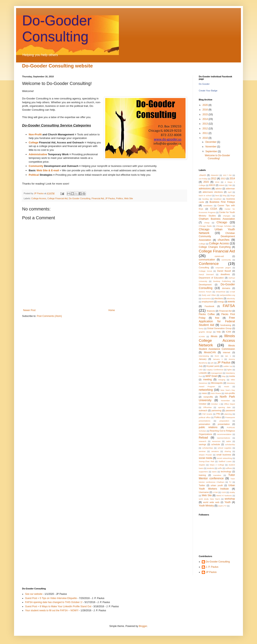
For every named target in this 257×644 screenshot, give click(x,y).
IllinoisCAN (210, 352)
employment (208, 302)
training (202, 475)
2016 (206, 110)
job (212, 363)
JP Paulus (39, 193)
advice (219, 189)
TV (230, 482)
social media (206, 458)
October (203, 404)
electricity (231, 299)
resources (216, 441)
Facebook (210, 306)
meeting (208, 380)
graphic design (205, 332)
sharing (228, 451)
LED (201, 370)
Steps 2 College (217, 465)
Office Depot (229, 404)
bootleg (205, 199)
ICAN (228, 332)
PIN (218, 414)
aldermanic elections (213, 192)
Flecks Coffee (207, 314)
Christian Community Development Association (217, 237)
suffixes (229, 468)
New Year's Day (228, 390)
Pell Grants (207, 414)
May (224, 376)
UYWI (215, 492)
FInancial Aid (98, 198)
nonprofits (208, 397)
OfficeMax (208, 407)
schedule (216, 444)
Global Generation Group (219, 328)
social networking (224, 458)
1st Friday (203, 179)
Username (204, 492)
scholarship (230, 444)
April (230, 192)
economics (206, 299)
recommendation (224, 434)
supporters (203, 472)
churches (223, 240)
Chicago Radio (205, 226)
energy (221, 302)
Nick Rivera (216, 393)
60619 (212, 185)
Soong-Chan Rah (207, 461)
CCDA (214, 209)
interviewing (204, 356)
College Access (39, 198)
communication (207, 260)
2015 (206, 114)
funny (201, 328)
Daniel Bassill (224, 271)
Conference (209, 264)
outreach (203, 410)
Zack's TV (222, 506)
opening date (224, 407)
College (202, 244)
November (211, 147)
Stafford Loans (225, 461)
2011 (206, 133)
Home (112, 310)
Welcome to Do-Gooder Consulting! (217, 157)
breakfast (218, 199)
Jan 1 (228, 356)
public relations (208, 427)
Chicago (222, 222)
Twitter (202, 485)
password (230, 410)
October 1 (215, 404)
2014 (206, 119)
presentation (224, 424)
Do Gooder (204, 84)
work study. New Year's (209, 499)
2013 (206, 124)
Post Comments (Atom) (49, 316)
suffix (220, 468)
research (202, 441)
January (203, 359)
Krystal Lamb (213, 366)
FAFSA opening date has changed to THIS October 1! (54, 602)
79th (230, 185)
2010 (206, 138)
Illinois (214, 336)
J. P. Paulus (212, 567)
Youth (227, 502)
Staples (202, 465)
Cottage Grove (205, 271)
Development (205, 285)
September (212, 151)
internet (226, 352)
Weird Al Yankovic (224, 496)
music (227, 386)
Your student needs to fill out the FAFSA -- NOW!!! (52, 610)
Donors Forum (205, 292)
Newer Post (29, 310)
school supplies (225, 448)
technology (226, 472)
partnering (217, 410)
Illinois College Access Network (217, 340)
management (217, 373)
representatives (223, 438)
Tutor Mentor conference (217, 477)
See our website (34, 594)
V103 (224, 492)
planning (228, 414)
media (232, 376)
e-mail (232, 292)
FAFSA (229, 306)
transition (217, 475)
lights (229, 370)
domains (226, 288)
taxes (214, 472)
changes (227, 216)
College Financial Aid (58, 198)
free (217, 318)
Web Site (128, 198)
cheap (207, 223)
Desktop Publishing (222, 281)
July (201, 366)
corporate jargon (223, 268)
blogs (233, 195)
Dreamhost (221, 292)
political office (205, 417)
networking (206, 390)
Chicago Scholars (224, 226)
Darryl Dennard (206, 274)
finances (211, 311)
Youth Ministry (206, 506)
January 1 (218, 359)
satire (228, 441)
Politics (119, 198)
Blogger (143, 626)
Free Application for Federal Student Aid (217, 321)
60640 (222, 185)
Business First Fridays (222, 202)
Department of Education (211, 278)
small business (224, 455)
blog (225, 195)
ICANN (202, 336)
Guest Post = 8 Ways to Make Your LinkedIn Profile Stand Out (58, 606)
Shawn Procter (205, 455)
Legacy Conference (215, 370)
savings (202, 444)
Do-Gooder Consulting (80, 198)
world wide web (211, 502)
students (210, 468)
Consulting (204, 267)
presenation (204, 424)
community (226, 260)
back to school (205, 195)
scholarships (208, 448)
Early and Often (209, 295)
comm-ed (219, 256)
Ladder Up (228, 366)
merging (222, 380)
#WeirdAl (215, 175)
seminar (202, 451)
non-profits (230, 393)
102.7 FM (227, 175)
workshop (230, 499)
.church (202, 175)
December (211, 142)
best (217, 195)
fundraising (226, 325)
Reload (203, 438)
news (204, 393)
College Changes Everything (215, 247)
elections (219, 298)
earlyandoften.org (227, 295)
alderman (230, 189)
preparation (224, 421)
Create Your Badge (208, 91)
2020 (206, 105)
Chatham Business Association (217, 219)
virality (232, 492)
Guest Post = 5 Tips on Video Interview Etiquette (51, 598)
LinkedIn (203, 373)
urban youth (217, 485)
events (231, 302)
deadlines (225, 274)
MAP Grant (212, 376)
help (219, 332)
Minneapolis (217, 383)
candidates (208, 206)
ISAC (217, 356)
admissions (205, 189)
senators (215, 451)
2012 (206, 129)
